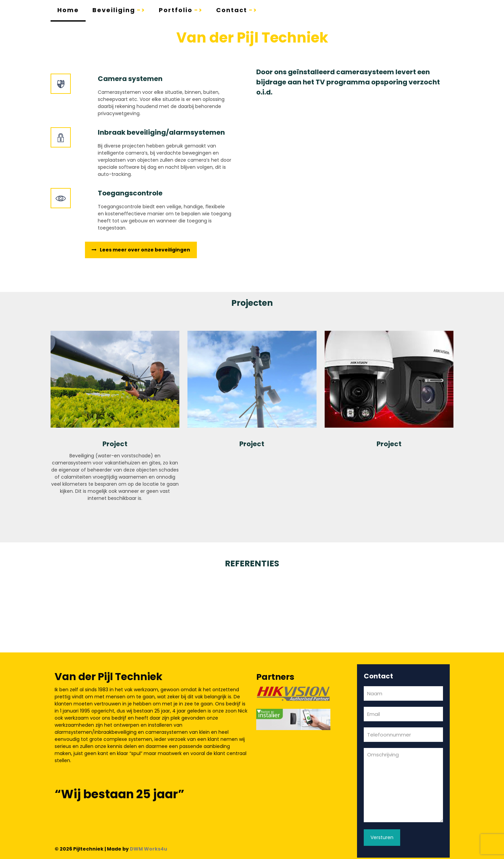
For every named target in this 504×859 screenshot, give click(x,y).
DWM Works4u (149, 849)
